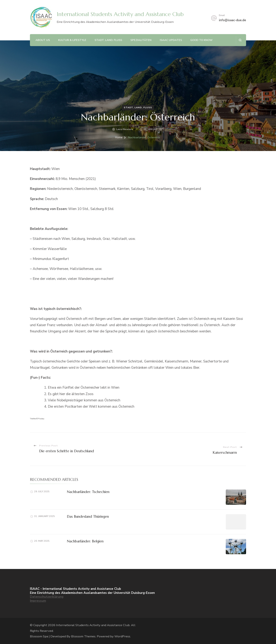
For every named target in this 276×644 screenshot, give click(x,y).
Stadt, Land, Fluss (108, 40)
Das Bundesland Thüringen (88, 516)
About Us (43, 40)
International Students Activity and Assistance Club (120, 14)
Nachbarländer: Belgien (85, 541)
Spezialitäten (141, 40)
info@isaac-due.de (232, 20)
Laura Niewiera (125, 129)
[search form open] (240, 40)
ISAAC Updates (171, 40)
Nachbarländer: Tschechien (88, 492)
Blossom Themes (83, 636)
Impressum (38, 601)
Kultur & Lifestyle (72, 40)
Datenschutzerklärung (47, 597)
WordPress (122, 636)
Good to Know (201, 40)
